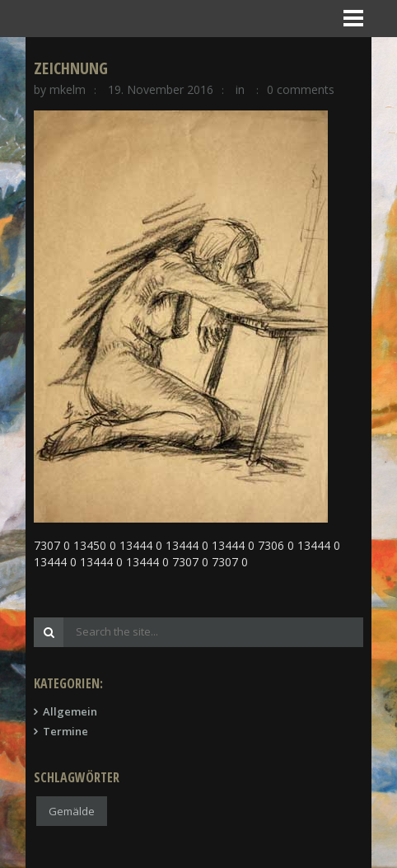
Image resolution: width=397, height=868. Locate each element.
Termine (65, 731)
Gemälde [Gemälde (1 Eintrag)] (72, 811)
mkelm (68, 89)
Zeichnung (71, 68)
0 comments (301, 89)
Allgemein (70, 711)
